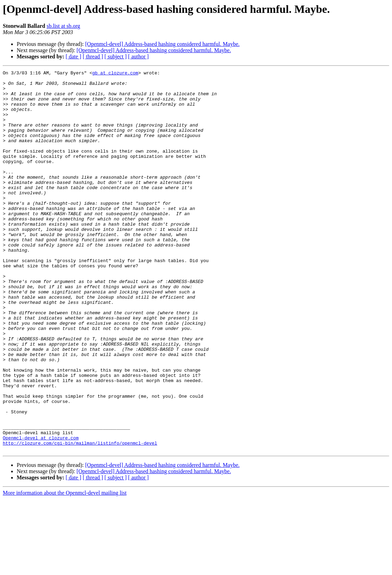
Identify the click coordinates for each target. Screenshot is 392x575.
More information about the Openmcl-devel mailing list (65, 569)
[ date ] (73, 56)
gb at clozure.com (115, 74)
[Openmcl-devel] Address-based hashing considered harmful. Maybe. (162, 44)
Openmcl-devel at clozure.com (41, 512)
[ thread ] (93, 56)
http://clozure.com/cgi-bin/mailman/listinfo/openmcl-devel (80, 518)
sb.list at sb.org (63, 26)
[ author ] (139, 56)
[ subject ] (116, 56)
